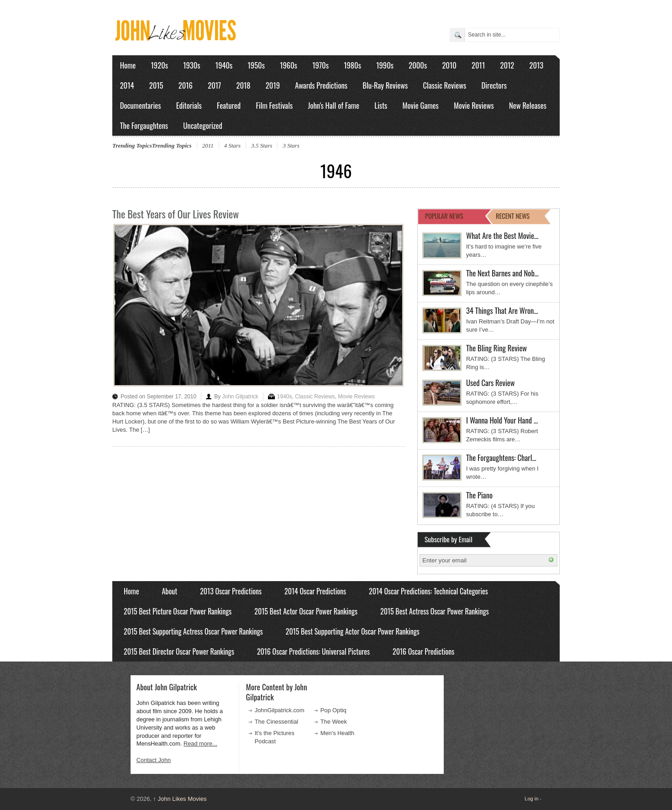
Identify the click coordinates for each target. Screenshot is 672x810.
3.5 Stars (262, 146)
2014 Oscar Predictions (315, 591)
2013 (536, 65)
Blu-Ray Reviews (385, 85)
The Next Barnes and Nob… (502, 273)
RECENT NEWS (513, 216)
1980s (352, 65)
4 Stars (232, 146)
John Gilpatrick (240, 397)
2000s (418, 65)
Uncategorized (203, 125)
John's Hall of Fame (333, 105)
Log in (531, 799)
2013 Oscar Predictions (231, 591)
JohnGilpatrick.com (280, 710)
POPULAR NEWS (444, 216)
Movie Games (421, 105)
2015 (156, 85)
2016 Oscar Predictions (423, 651)
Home (128, 65)
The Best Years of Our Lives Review (176, 214)
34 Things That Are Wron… (502, 310)
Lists (381, 105)
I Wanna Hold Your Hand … (502, 420)
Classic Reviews (445, 85)
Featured (229, 105)
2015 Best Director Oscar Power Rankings (179, 651)
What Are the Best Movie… (502, 236)
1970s (320, 65)
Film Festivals (274, 105)
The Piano (479, 495)
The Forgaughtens (144, 125)
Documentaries (141, 105)
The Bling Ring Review (496, 348)
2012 (507, 65)
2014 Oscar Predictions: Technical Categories (428, 591)
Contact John (154, 760)
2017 (214, 85)
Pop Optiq (333, 710)
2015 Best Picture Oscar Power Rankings (178, 611)
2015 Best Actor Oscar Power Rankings (306, 611)
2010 (449, 65)
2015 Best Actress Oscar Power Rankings (435, 611)
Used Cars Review (491, 383)
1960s (289, 65)
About (169, 591)
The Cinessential (276, 722)
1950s (256, 65)
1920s (160, 65)
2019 (273, 85)
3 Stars (291, 146)
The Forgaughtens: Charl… (501, 458)
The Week (334, 722)
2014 (127, 85)
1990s (385, 65)
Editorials (189, 105)
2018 (243, 85)
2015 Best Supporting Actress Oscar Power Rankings (193, 631)
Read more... (200, 744)
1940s (224, 65)
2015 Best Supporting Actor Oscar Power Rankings (353, 631)
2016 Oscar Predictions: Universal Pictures (313, 651)
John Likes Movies (180, 799)
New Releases (528, 105)
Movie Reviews (474, 105)
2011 (478, 65)
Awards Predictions (321, 85)
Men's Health (337, 733)
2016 (186, 85)
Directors (494, 85)
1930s (192, 65)
